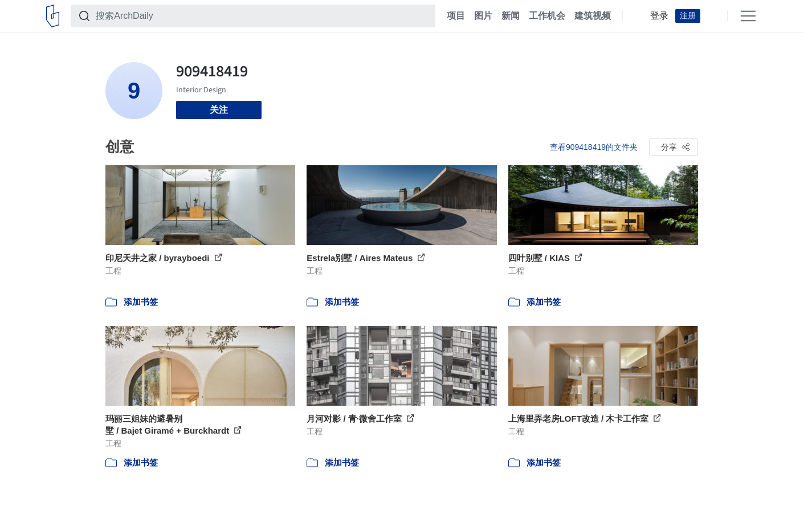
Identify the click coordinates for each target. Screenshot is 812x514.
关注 (219, 110)
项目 (456, 16)
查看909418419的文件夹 (594, 147)
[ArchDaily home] (53, 16)
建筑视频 (593, 16)
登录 (659, 16)
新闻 (511, 16)
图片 (483, 16)
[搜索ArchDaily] (262, 16)
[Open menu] (748, 16)
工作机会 (547, 16)
